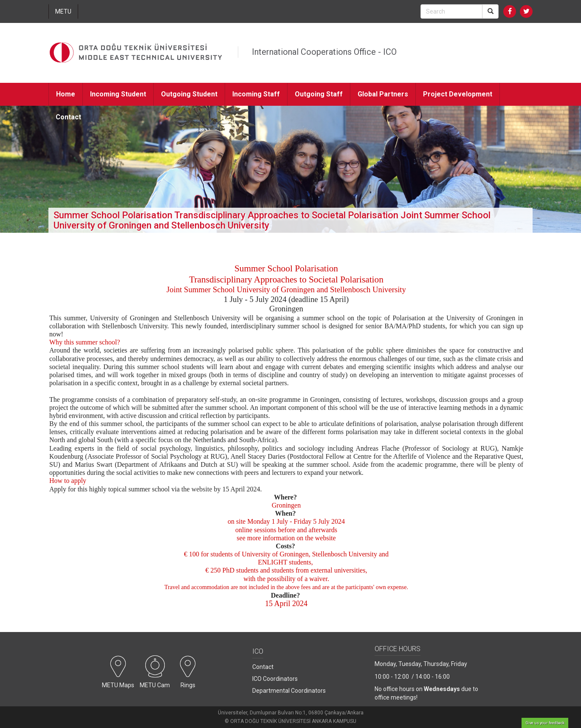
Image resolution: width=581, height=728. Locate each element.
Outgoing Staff (319, 94)
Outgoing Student (189, 94)
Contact (68, 117)
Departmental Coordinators (289, 691)
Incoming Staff (256, 94)
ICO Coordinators (275, 679)
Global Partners (383, 94)
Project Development (458, 94)
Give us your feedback (545, 723)
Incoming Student (118, 94)
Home (66, 94)
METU (63, 11)
